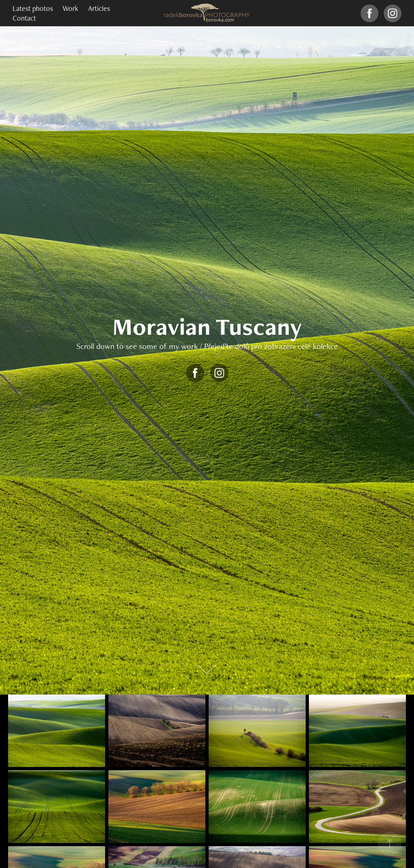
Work (70, 8)
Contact (24, 18)
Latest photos (33, 8)
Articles (99, 8)
